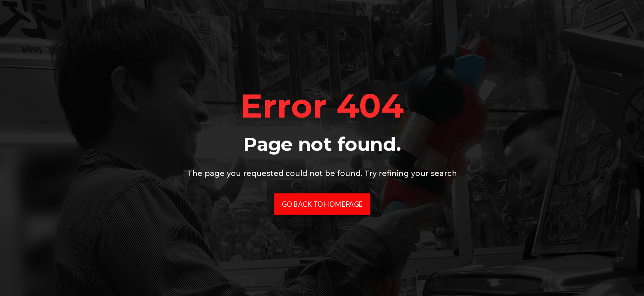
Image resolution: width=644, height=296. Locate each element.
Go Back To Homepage (322, 204)
